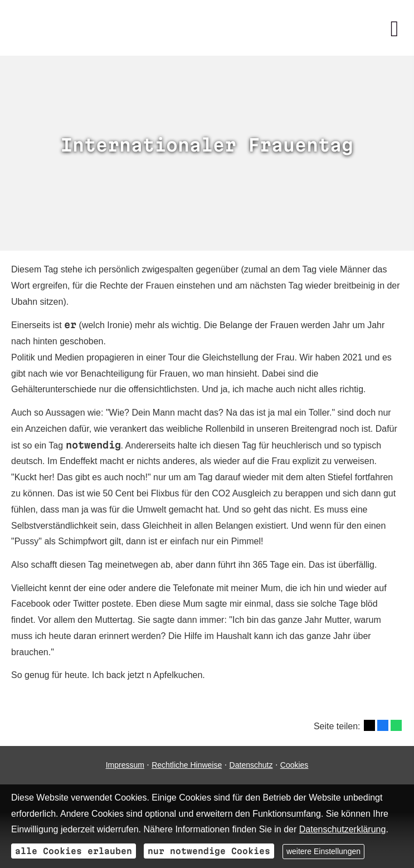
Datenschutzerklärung (343, 829)
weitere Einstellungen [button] (323, 851)
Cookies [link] (294, 765)
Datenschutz (251, 765)
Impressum (125, 765)
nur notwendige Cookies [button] (209, 851)
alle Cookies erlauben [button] (74, 851)
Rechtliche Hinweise (187, 765)
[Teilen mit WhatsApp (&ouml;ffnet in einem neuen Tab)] (396, 725)
